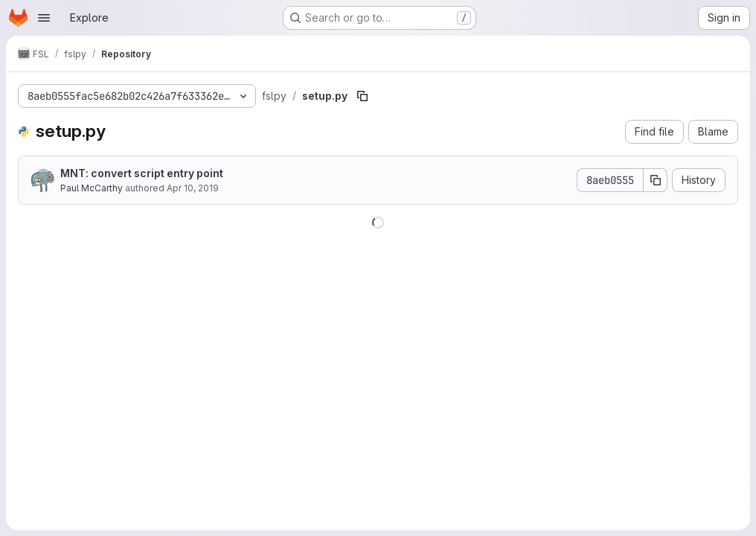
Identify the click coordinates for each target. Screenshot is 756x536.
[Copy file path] (362, 96)
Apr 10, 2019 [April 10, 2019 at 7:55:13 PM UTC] (193, 188)
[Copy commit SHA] (656, 180)
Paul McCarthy (92, 188)
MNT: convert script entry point (142, 173)
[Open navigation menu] (44, 18)
